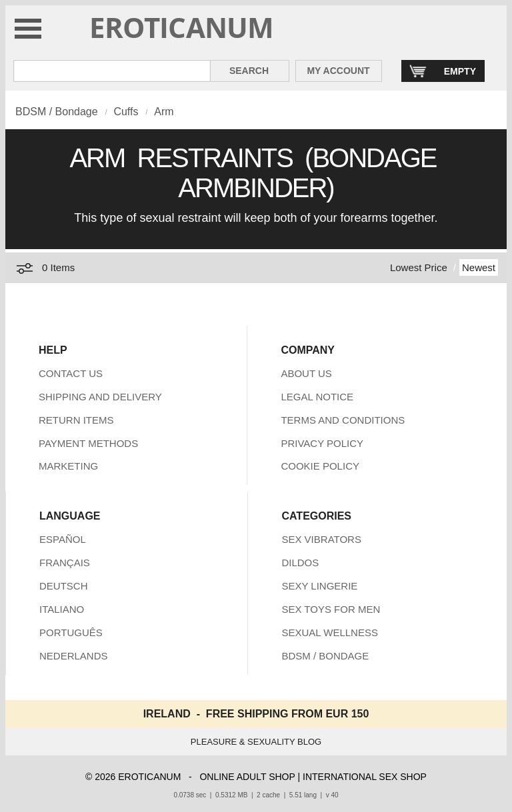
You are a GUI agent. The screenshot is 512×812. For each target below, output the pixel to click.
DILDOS (300, 563)
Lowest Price (419, 267)
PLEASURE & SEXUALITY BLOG (256, 742)
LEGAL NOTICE (317, 397)
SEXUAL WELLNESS (330, 632)
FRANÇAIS (65, 563)
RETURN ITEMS (76, 420)
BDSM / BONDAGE (325, 656)
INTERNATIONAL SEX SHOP (365, 777)
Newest (479, 267)
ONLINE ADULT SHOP (247, 777)
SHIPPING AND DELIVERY (100, 397)
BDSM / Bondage (57, 112)
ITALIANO (62, 609)
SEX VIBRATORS (321, 539)
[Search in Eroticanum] (112, 71)
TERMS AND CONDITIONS (343, 420)
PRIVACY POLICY (322, 443)
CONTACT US (71, 373)
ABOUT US (306, 373)
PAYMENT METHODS (88, 443)
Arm (164, 112)
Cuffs (126, 112)
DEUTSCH (64, 586)
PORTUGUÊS (71, 632)
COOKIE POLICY (320, 466)
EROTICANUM (182, 27)
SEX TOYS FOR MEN (331, 609)
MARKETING (68, 466)
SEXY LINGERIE (319, 586)
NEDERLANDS (74, 656)
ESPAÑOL (63, 539)
